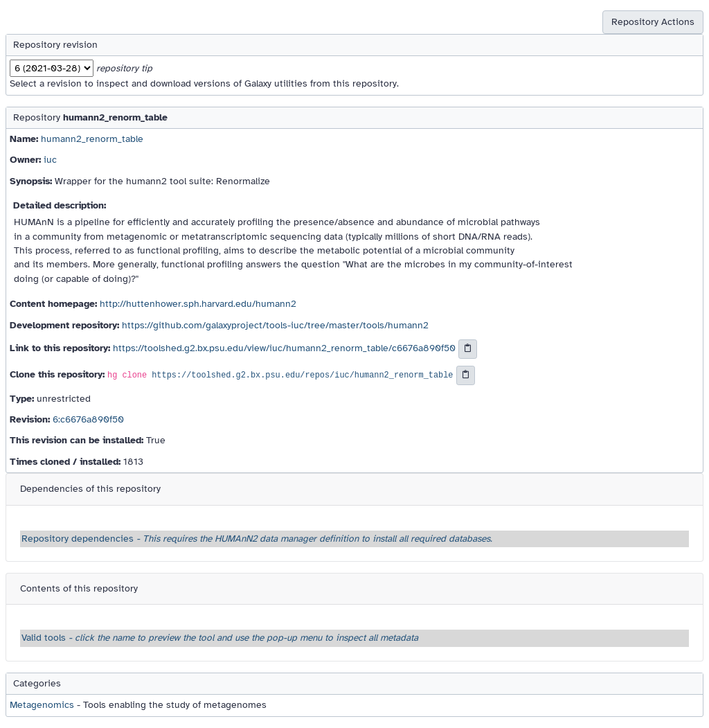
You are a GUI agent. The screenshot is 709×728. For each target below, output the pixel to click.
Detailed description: (60, 205)
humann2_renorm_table (92, 139)
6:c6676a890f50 (88, 419)
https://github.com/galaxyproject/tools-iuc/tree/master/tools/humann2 (275, 325)
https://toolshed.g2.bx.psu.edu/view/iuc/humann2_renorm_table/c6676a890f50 (284, 348)
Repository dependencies (257, 539)
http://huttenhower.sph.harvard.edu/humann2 (198, 304)
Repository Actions (653, 22)
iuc (50, 160)
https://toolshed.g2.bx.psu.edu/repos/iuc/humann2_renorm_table (302, 375)
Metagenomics (42, 705)
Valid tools (220, 638)
